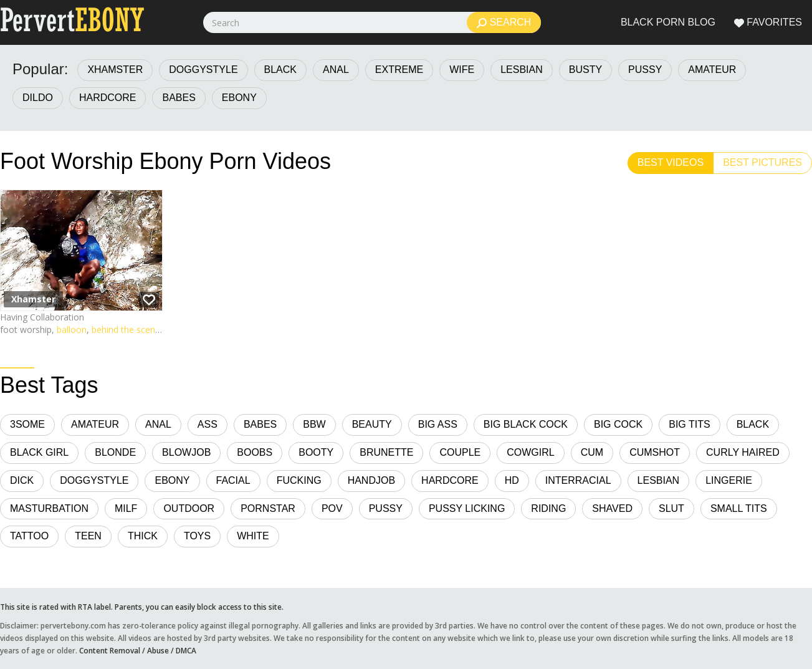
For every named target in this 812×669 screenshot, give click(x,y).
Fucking (299, 480)
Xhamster (115, 70)
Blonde (115, 452)
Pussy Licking (467, 508)
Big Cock (618, 424)
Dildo (38, 98)
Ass (208, 424)
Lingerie (729, 480)
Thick (143, 536)
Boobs (255, 452)
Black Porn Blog (668, 22)
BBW (314, 424)
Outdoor (189, 508)
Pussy (645, 70)
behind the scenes (128, 330)
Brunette (386, 452)
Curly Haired (743, 452)
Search (504, 22)
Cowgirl (530, 452)
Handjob (371, 480)
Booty (316, 452)
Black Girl (39, 452)
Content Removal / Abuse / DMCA (138, 650)
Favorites (768, 22)
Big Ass (438, 424)
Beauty (372, 424)
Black (280, 70)
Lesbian (522, 70)
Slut (671, 508)
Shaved (612, 508)
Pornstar (268, 508)
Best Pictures (762, 162)
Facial (233, 480)
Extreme (399, 70)
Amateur (712, 70)
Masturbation (49, 508)
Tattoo (29, 536)
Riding (548, 508)
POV (332, 508)
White (253, 536)
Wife (462, 70)
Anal (336, 70)
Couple (460, 452)
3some (27, 424)
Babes (179, 98)
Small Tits (739, 508)
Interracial (578, 480)
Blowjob (186, 452)
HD (512, 480)
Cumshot (655, 452)
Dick (22, 480)
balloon (72, 330)
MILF (126, 508)
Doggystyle (203, 70)
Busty (585, 70)
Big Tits (689, 424)
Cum (592, 452)
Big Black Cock (526, 424)
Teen (88, 536)
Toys (197, 536)
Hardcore (108, 98)
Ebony (239, 98)
